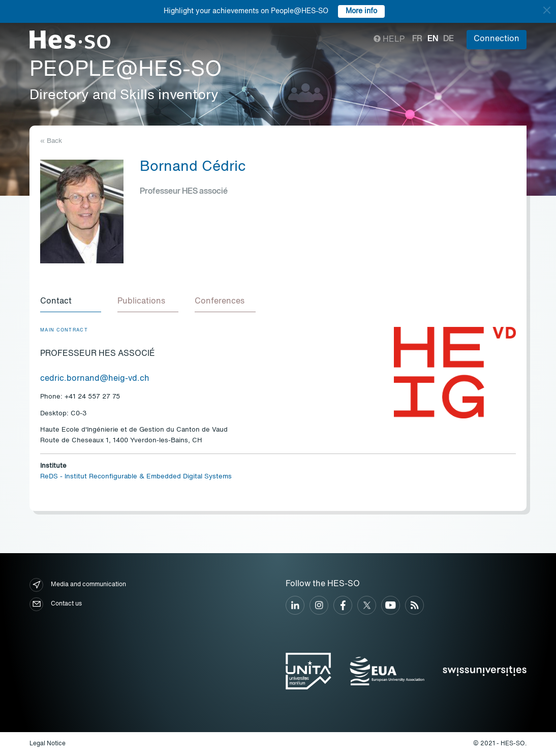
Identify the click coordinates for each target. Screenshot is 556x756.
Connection (497, 39)
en (433, 39)
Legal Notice (48, 744)
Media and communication (78, 585)
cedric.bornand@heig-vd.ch (95, 379)
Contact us (56, 604)
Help (389, 40)
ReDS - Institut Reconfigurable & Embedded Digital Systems (136, 477)
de (449, 39)
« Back (51, 141)
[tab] (71, 302)
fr (417, 39)
